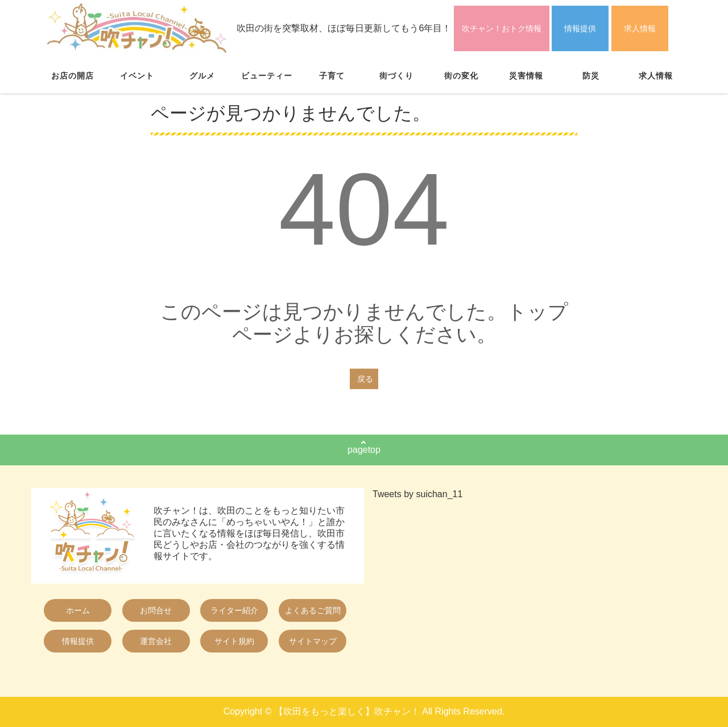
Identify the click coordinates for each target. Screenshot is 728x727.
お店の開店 (73, 76)
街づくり (396, 76)
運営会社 (156, 641)
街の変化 (461, 76)
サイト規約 (234, 641)
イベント (137, 76)
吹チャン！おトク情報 (502, 28)
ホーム (78, 610)
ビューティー (267, 76)
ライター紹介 (234, 610)
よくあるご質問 (313, 610)
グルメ (202, 76)
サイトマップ (313, 641)
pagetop (364, 450)
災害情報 (526, 76)
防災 (591, 76)
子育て (332, 76)
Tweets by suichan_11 (417, 494)
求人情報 (640, 28)
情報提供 (580, 28)
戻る (365, 379)
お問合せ (156, 610)
